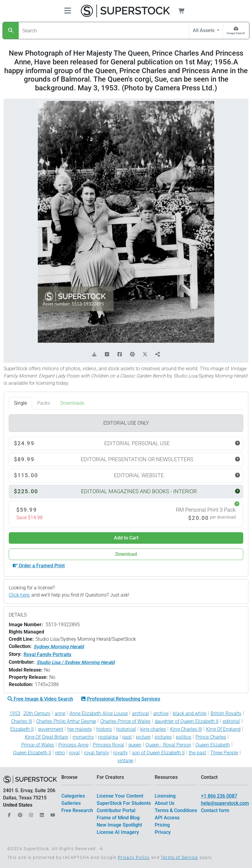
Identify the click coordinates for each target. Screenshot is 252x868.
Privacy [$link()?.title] (163, 832)
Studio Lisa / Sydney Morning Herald (76, 662)
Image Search (236, 33)
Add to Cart (126, 538)
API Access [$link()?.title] (167, 818)
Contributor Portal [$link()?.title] (116, 810)
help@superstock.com (225, 803)
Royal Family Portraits (47, 654)
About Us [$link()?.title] (165, 803)
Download (126, 554)
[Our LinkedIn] (41, 813)
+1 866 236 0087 (219, 796)
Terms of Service (179, 857)
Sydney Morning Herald (59, 647)
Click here (19, 595)
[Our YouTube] (52, 813)
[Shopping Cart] (185, 11)
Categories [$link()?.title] (73, 796)
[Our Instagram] (30, 813)
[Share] (158, 355)
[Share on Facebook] (120, 355)
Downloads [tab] (72, 403)
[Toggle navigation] (68, 11)
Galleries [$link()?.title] (71, 803)
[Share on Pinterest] (132, 355)
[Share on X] (145, 355)
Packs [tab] (44, 403)
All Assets (204, 30)
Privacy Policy (134, 857)
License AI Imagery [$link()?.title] (118, 832)
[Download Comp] (94, 355)
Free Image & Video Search (40, 699)
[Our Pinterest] (19, 813)
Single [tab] (20, 403)
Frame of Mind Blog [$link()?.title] (118, 818)
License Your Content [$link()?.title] (120, 796)
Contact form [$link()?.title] (215, 810)
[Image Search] (236, 31)
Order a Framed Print (39, 566)
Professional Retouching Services (121, 699)
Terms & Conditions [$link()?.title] (176, 810)
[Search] (11, 31)
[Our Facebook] (8, 813)
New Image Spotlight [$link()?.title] (119, 825)
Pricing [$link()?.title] (162, 825)
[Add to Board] (107, 355)
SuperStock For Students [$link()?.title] (124, 803)
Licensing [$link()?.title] (165, 796)
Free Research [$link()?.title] (77, 810)
